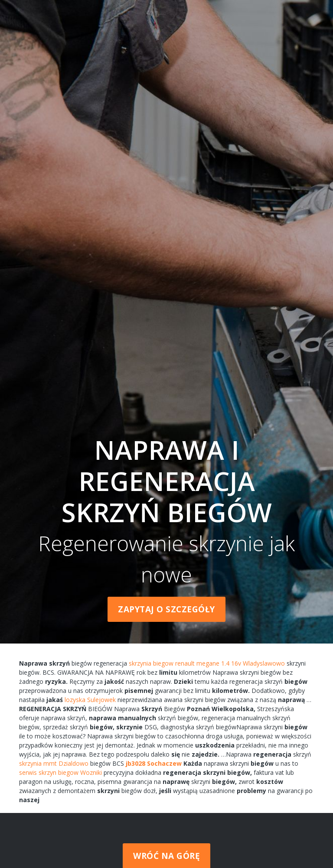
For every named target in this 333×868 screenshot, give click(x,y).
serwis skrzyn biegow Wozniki (60, 772)
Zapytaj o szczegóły (166, 609)
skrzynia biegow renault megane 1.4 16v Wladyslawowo (207, 663)
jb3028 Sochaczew (154, 763)
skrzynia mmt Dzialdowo (54, 763)
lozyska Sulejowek (90, 700)
